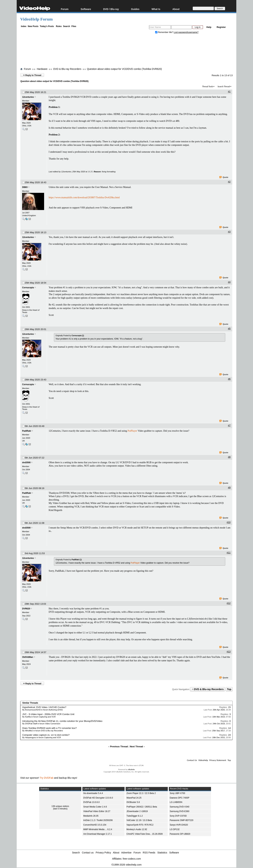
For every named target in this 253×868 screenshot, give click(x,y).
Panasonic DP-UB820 (180, 834)
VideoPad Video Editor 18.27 (97, 811)
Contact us (88, 853)
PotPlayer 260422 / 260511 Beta (142, 807)
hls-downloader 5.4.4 (93, 793)
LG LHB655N (176, 802)
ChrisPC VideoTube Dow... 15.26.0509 (145, 834)
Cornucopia (28, 288)
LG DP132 (175, 829)
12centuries (28, 97)
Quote (224, 177)
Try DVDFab (47, 778)
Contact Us (192, 760)
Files (74, 26)
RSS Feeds (149, 853)
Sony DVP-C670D (178, 816)
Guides (135, 9)
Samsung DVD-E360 (179, 811)
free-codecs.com (132, 859)
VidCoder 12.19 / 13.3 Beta (139, 820)
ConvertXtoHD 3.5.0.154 (95, 825)
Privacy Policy (103, 853)
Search (67, 26)
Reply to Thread (32, 75)
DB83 (25, 187)
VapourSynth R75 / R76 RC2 (140, 825)
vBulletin (131, 769)
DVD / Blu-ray (111, 9)
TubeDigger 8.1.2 (135, 816)
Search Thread (224, 87)
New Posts (33, 26)
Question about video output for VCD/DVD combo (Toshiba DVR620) (124, 69)
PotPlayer (132, 431)
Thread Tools (208, 87)
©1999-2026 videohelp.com (126, 865)
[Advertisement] (126, 51)
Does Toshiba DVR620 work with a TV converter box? (50, 728)
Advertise (126, 853)
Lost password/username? (186, 32)
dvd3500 (26, 463)
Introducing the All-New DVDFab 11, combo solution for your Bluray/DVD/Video (62, 721)
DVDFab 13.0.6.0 (91, 802)
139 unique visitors (60, 806)
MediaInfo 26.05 (91, 816)
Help (209, 27)
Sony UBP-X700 (177, 793)
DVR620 (26, 609)
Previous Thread (119, 746)
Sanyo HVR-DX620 (179, 825)
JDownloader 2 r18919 (137, 811)
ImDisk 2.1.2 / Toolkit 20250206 (98, 820)
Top (229, 689)
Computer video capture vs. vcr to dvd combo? (46, 735)
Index (24, 26)
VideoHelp (203, 760)
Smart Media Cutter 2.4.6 (95, 807)
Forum (65, 9)
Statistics (162, 853)
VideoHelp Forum (36, 19)
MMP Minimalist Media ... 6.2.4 (98, 829)
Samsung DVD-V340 (179, 807)
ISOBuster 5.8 (133, 802)
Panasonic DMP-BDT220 (181, 820)
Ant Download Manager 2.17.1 (98, 834)
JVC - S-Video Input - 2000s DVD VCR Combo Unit (48, 714)
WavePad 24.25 (134, 798)
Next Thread (136, 746)
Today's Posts (47, 26)
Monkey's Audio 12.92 (137, 829)
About (176, 9)
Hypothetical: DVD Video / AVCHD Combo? (44, 707)
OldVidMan (28, 657)
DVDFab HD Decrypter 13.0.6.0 (98, 798)
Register (221, 27)
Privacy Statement (218, 760)
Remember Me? (164, 32)
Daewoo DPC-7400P (179, 798)
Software (86, 9)
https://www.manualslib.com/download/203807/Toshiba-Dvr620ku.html (84, 197)
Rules (59, 26)
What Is (156, 9)
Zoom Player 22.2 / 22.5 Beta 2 (141, 793)
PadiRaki (27, 431)
